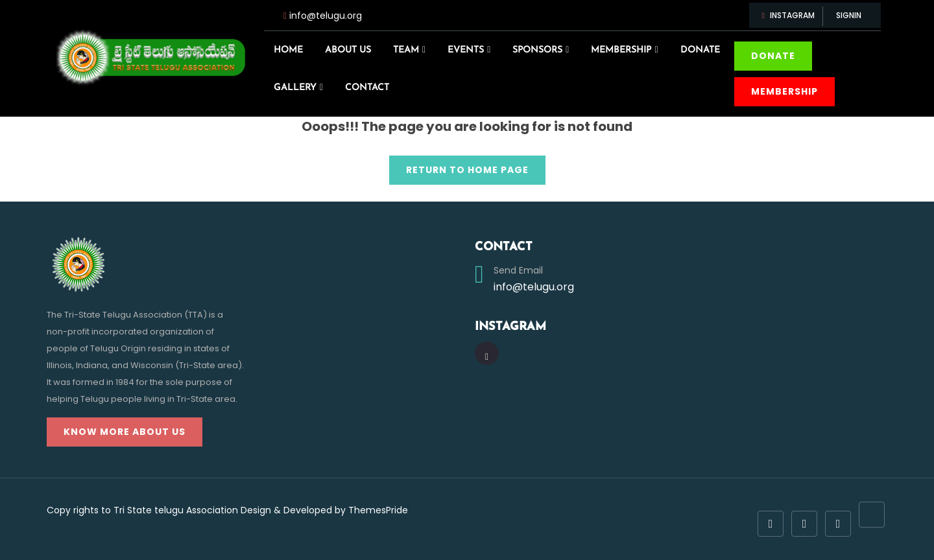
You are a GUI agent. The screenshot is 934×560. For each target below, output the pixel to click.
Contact (367, 88)
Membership (621, 50)
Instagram (789, 15)
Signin (849, 15)
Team (406, 50)
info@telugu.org (326, 16)
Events (466, 50)
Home (288, 50)
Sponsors (537, 50)
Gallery (295, 88)
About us (348, 50)
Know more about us (125, 432)
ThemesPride (377, 510)
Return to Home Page (459, 166)
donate (773, 56)
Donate (700, 50)
